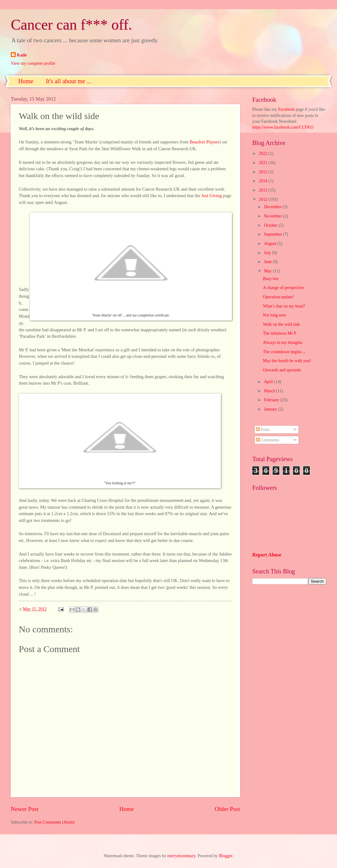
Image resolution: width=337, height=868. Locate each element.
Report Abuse (267, 555)
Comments (268, 440)
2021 (264, 163)
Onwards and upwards (282, 370)
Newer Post (25, 809)
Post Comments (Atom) (54, 822)
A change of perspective (283, 288)
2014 (264, 181)
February (272, 400)
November (274, 216)
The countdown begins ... (284, 352)
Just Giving (212, 196)
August (271, 244)
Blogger (225, 856)
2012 (264, 199)
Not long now (274, 315)
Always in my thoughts (282, 343)
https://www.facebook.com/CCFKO (283, 127)
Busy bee (271, 279)
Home (26, 81)
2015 (264, 172)
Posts (263, 430)
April (269, 382)
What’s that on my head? (284, 306)
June (268, 262)
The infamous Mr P (279, 333)
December (273, 207)
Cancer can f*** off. (71, 25)
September (274, 234)
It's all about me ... (69, 81)
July (268, 253)
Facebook (286, 109)
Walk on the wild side (281, 324)
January (271, 409)
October (271, 225)
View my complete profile (33, 63)
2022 (264, 153)
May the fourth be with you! (287, 361)
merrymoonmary (181, 856)
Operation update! (278, 297)
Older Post (227, 809)
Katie (22, 55)
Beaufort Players (204, 142)
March (270, 391)
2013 (264, 190)
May (268, 271)
